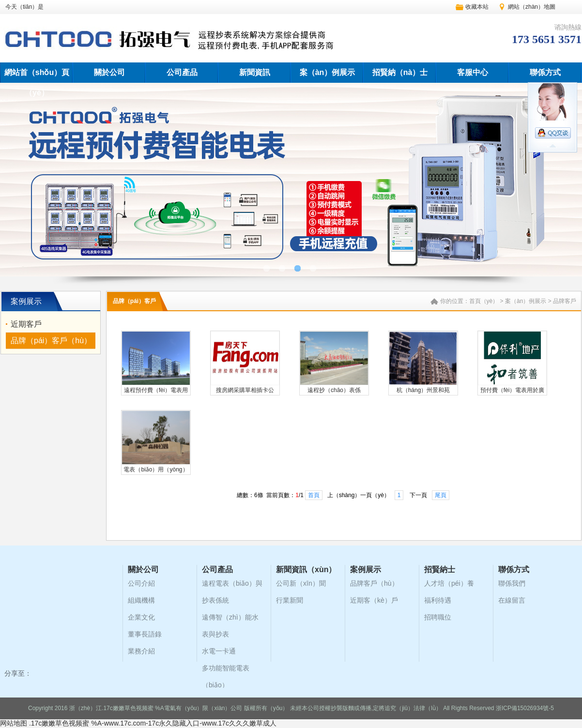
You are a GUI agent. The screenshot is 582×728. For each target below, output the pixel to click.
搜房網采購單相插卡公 (245, 390)
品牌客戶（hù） (374, 583)
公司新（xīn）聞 (301, 583)
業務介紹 (141, 651)
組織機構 (141, 600)
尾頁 (441, 495)
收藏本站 (477, 7)
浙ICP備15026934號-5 (525, 708)
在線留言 (512, 600)
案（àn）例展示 (328, 72)
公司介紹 (141, 583)
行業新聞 (290, 600)
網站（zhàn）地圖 (532, 7)
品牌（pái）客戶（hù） (51, 341)
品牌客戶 (565, 301)
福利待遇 (438, 600)
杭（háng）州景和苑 (423, 390)
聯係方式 (545, 72)
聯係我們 (512, 583)
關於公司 (109, 72)
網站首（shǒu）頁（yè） (37, 83)
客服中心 (473, 72)
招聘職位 (438, 617)
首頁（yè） (484, 301)
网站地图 (14, 723)
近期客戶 (26, 324)
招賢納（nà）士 (400, 72)
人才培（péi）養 (449, 583)
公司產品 (182, 72)
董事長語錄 (145, 634)
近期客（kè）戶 (374, 600)
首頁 (314, 495)
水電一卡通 (219, 651)
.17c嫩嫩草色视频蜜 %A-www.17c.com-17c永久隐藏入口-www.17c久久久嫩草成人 (153, 723)
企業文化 (141, 617)
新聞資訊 (255, 72)
